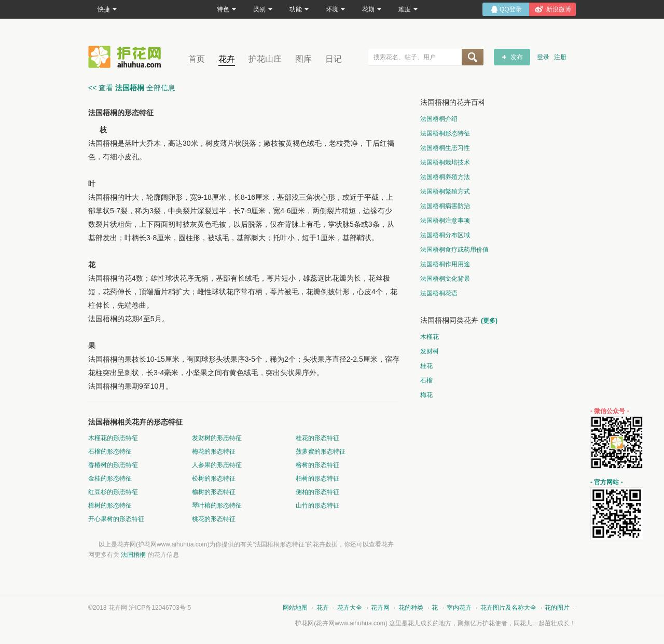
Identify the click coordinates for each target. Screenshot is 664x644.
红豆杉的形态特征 (113, 492)
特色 (226, 9)
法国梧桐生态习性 (445, 148)
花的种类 (411, 608)
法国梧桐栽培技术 (445, 162)
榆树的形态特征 (214, 492)
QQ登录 (511, 9)
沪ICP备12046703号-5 (160, 608)
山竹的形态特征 (317, 505)
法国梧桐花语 (439, 293)
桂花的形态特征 (317, 438)
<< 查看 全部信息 (132, 88)
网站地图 (295, 608)
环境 (335, 9)
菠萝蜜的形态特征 (321, 451)
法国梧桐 (133, 555)
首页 (197, 59)
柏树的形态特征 (317, 478)
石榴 (426, 380)
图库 (303, 59)
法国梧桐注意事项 (445, 221)
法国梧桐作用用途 (445, 264)
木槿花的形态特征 (113, 438)
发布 (517, 57)
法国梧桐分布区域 (445, 235)
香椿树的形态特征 (113, 465)
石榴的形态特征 (110, 451)
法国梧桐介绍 (439, 119)
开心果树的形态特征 (116, 519)
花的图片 (557, 608)
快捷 (107, 9)
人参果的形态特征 (217, 465)
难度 (408, 9)
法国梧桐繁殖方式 (445, 191)
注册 (560, 57)
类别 (263, 9)
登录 (543, 57)
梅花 (426, 395)
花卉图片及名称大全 (508, 608)
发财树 (430, 351)
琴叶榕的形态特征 (217, 505)
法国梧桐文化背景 (445, 279)
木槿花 (430, 337)
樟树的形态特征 (110, 505)
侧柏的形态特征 (317, 492)
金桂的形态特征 (110, 478)
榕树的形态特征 (317, 465)
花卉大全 (350, 608)
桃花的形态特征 (214, 519)
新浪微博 (559, 9)
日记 (334, 59)
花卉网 (127, 57)
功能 (299, 9)
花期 (372, 9)
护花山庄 (265, 59)
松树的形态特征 (214, 478)
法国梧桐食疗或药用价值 (454, 250)
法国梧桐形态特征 (445, 133)
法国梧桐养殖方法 (445, 177)
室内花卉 (459, 608)
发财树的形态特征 (217, 438)
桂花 (426, 366)
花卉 (227, 59)
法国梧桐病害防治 (445, 206)
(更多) (489, 321)
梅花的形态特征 (214, 451)
